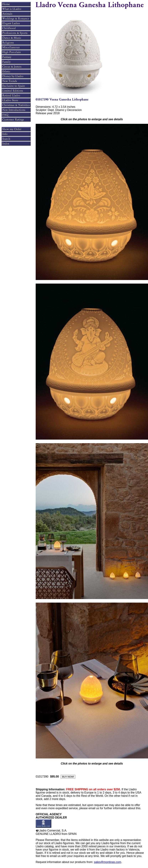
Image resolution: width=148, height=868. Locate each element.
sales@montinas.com (107, 862)
